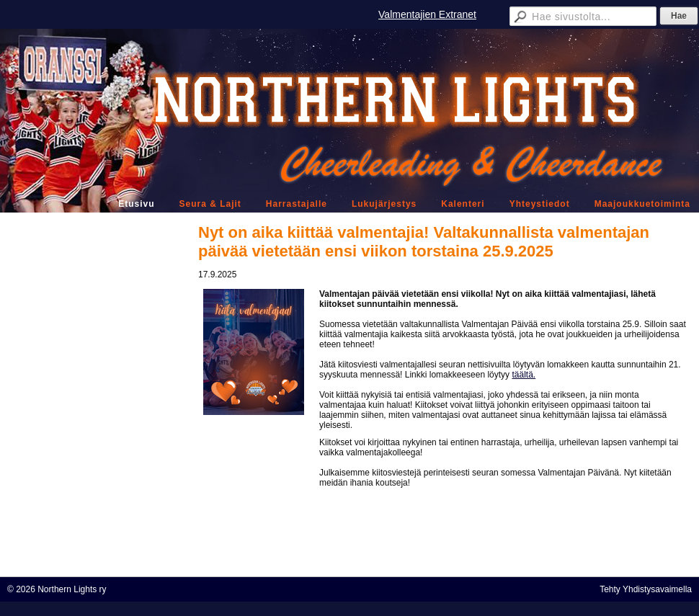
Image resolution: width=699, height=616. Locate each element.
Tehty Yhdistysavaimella (646, 589)
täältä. (524, 375)
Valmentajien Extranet (427, 14)
